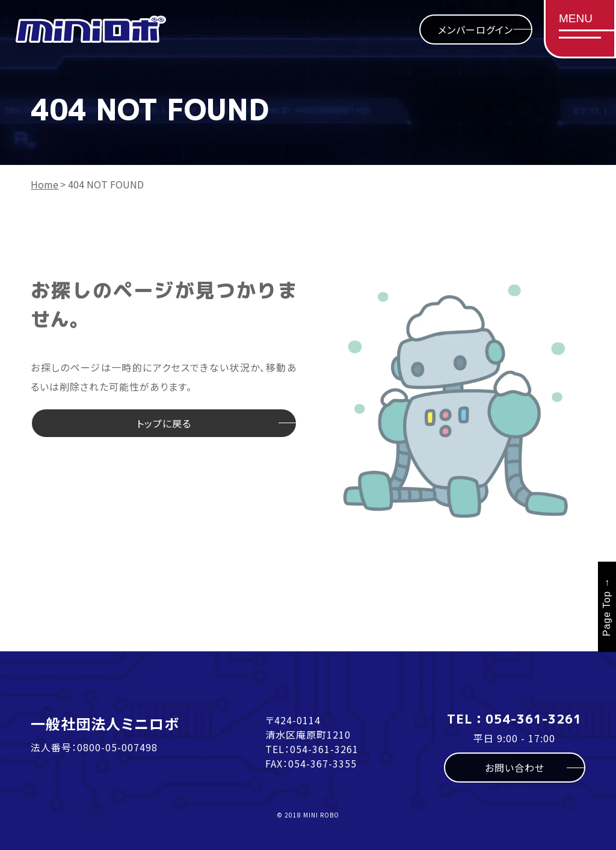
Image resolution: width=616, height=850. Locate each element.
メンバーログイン (476, 29)
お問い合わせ (515, 768)
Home (45, 184)
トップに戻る (164, 423)
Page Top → (607, 607)
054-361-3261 (324, 749)
